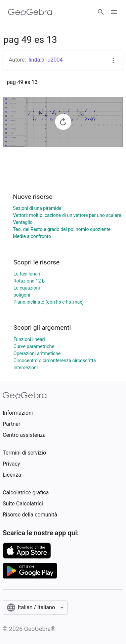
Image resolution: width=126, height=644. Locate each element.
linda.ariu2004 (46, 60)
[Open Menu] (114, 12)
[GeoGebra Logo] (30, 12)
